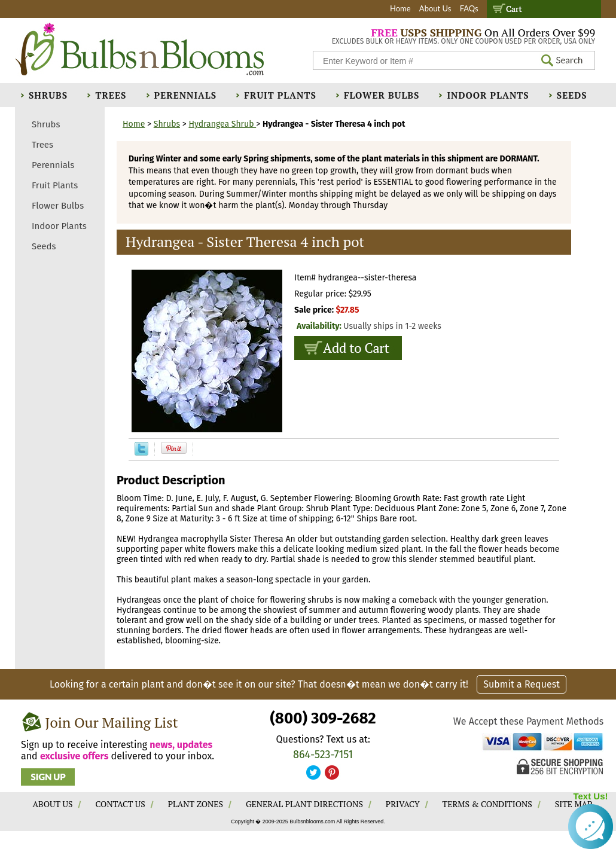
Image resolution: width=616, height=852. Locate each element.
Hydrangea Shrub (222, 124)
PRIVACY (403, 804)
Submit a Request (522, 684)
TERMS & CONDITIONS (487, 804)
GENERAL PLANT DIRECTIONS (304, 804)
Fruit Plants (280, 95)
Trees (111, 95)
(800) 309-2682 (323, 718)
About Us (435, 8)
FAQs (469, 8)
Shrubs (48, 95)
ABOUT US (53, 804)
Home (400, 8)
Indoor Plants (488, 95)
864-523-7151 (323, 755)
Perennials (186, 95)
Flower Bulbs (382, 95)
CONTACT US (120, 804)
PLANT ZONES (196, 804)
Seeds (572, 95)
